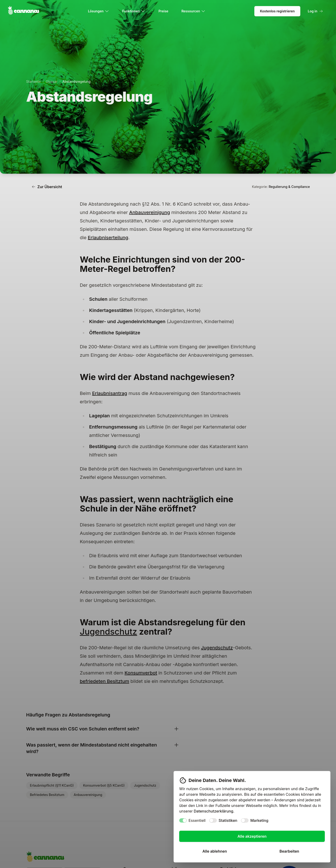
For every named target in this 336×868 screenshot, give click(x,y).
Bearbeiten (289, 851)
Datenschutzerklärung (213, 811)
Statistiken (228, 820)
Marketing (259, 820)
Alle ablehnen (215, 851)
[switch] (183, 820)
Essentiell (197, 820)
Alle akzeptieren (252, 836)
